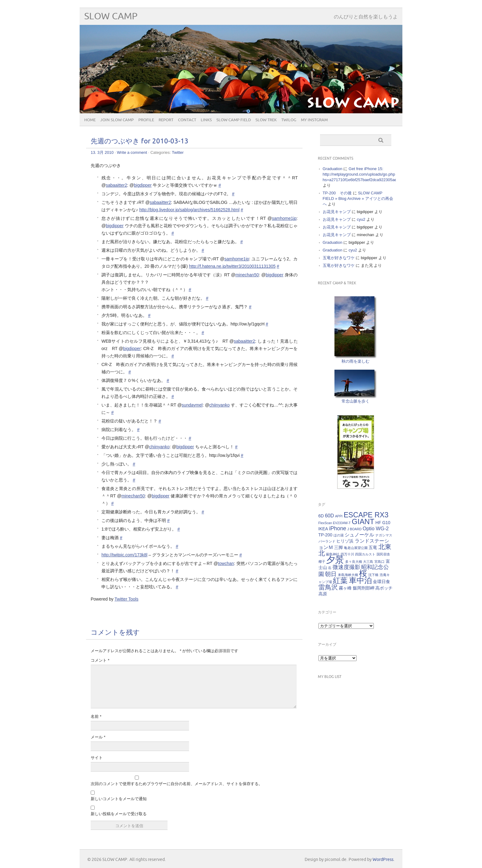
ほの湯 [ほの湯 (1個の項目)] (339, 535)
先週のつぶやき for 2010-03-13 (140, 141)
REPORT (166, 120)
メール (98, 737)
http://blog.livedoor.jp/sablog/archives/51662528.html (189, 210)
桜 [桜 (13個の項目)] (363, 573)
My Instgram (314, 120)
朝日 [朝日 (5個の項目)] (331, 574)
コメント (100, 660)
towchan (226, 563)
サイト (97, 758)
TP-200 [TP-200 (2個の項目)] (326, 535)
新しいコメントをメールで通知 (119, 799)
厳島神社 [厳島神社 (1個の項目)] (333, 554)
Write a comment (132, 152)
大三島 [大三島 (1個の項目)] (368, 562)
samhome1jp (284, 218)
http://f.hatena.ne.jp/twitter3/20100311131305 (232, 266)
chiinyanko (219, 405)
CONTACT (187, 120)
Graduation (333, 169)
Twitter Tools (127, 599)
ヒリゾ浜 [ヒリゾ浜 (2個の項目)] (345, 541)
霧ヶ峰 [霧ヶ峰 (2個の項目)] (345, 588)
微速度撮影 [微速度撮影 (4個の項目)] (346, 567)
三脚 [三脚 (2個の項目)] (338, 547)
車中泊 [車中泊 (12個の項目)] (360, 580)
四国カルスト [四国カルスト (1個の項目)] (365, 554)
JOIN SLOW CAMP (117, 120)
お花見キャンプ (337, 212)
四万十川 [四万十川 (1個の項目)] (347, 554)
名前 (96, 716)
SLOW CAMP (111, 16)
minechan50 (247, 275)
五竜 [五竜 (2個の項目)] (373, 547)
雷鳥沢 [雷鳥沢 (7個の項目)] (328, 587)
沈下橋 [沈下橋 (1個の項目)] (373, 575)
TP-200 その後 (337, 193)
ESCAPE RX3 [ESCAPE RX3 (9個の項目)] (366, 515)
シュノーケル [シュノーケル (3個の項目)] (359, 535)
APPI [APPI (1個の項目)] (339, 516)
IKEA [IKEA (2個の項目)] (323, 529)
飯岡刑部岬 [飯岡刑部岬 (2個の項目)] (364, 588)
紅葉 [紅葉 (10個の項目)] (340, 580)
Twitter (178, 152)
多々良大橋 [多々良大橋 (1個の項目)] (354, 562)
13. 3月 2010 (102, 152)
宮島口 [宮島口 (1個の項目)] (379, 562)
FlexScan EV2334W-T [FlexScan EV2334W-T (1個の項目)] (335, 523)
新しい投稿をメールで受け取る (119, 814)
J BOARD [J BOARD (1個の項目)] (354, 529)
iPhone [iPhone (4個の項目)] (338, 528)
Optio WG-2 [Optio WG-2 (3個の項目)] (376, 528)
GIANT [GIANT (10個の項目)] (363, 522)
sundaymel (192, 405)
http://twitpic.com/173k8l (124, 555)
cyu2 (361, 219)
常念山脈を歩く (356, 401)
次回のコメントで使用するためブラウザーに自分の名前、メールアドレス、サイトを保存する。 (177, 784)
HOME (90, 120)
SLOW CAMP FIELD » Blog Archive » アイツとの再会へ (358, 199)
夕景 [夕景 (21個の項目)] (335, 560)
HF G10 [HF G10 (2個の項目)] (383, 523)
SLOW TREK (266, 120)
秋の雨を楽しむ (356, 361)
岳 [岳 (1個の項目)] (330, 568)
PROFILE (146, 120)
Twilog (289, 120)
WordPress (383, 860)
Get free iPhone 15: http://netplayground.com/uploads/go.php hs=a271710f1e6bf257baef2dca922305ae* (361, 174)
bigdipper (143, 185)
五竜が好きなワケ (339, 258)
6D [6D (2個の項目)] (321, 516)
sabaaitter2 (116, 185)
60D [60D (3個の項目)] (329, 516)
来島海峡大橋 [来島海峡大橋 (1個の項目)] (348, 575)
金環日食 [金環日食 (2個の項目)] (381, 582)
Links (206, 120)
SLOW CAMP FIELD (234, 120)
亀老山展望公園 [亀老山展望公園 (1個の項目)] (356, 548)
